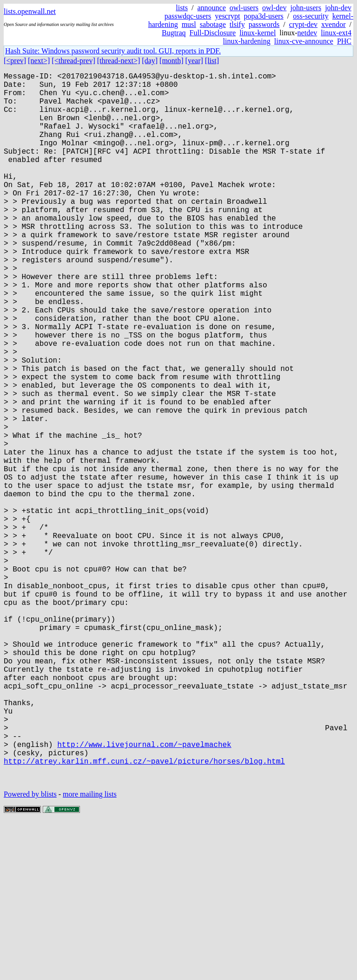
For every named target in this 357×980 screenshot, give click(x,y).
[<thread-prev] (73, 61)
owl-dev (274, 8)
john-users (306, 8)
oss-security (311, 16)
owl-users (244, 8)
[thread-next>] (119, 61)
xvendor (333, 24)
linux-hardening (247, 41)
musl (189, 24)
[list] (212, 61)
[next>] (39, 61)
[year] (194, 61)
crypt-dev (303, 24)
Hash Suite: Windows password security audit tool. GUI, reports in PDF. (113, 51)
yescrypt (227, 16)
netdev (307, 33)
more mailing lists (90, 952)
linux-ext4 (336, 33)
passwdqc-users (188, 16)
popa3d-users (263, 16)
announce (212, 8)
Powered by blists (30, 952)
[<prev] (15, 61)
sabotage (213, 24)
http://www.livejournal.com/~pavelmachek (144, 895)
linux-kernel (258, 33)
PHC (344, 41)
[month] (172, 61)
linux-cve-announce (304, 41)
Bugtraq (174, 33)
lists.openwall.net (30, 11)
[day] (150, 61)
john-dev (338, 8)
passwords (264, 24)
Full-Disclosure (213, 33)
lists (182, 8)
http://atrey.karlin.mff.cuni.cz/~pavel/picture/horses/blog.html (144, 915)
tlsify (237, 24)
